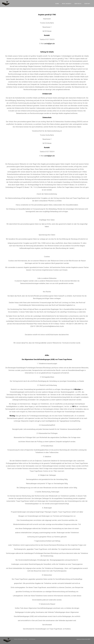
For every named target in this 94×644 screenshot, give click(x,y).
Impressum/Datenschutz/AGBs (83, 639)
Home (57, 4)
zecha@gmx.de (49, 44)
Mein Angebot (67, 4)
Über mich (78, 4)
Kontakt (87, 4)
